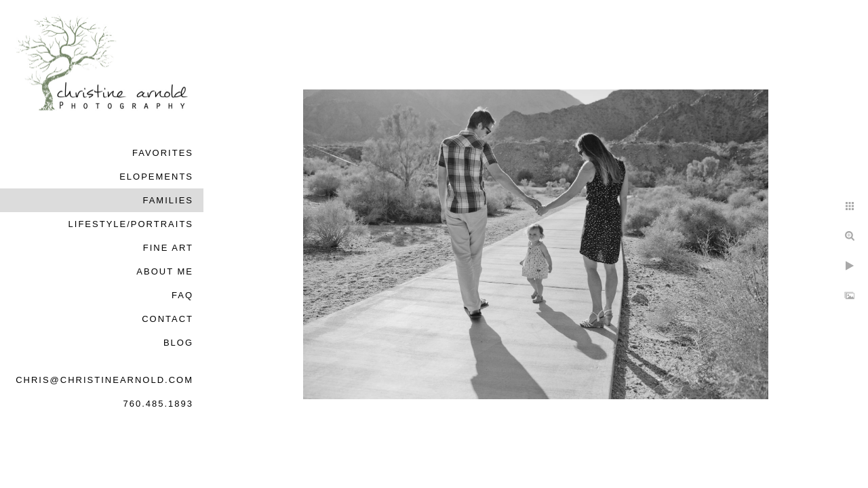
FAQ (182, 295)
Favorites (163, 153)
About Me (165, 271)
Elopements (156, 177)
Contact (167, 319)
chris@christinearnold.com (104, 380)
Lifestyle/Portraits (131, 224)
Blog (178, 343)
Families (168, 200)
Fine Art (168, 248)
